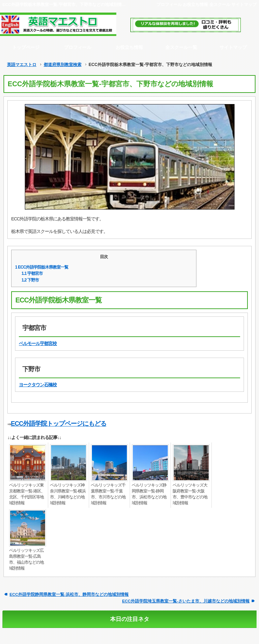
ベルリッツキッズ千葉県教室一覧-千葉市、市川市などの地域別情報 (108, 494)
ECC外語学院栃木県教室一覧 (42, 267)
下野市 (30, 280)
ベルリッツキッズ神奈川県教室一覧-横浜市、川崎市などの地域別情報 (68, 494)
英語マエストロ (22, 65)
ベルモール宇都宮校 (38, 343)
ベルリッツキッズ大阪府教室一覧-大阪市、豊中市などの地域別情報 (190, 494)
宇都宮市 (32, 273)
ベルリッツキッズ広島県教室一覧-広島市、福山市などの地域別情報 (26, 559)
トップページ (26, 47)
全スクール (220, 4)
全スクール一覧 (181, 47)
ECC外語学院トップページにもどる (59, 424)
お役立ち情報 (195, 4)
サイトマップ (244, 4)
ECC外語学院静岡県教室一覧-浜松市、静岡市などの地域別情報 (69, 594)
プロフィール (169, 4)
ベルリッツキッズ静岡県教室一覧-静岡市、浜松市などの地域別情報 (149, 494)
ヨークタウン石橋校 (38, 385)
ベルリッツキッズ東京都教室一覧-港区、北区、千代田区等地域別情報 (27, 494)
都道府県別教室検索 (63, 65)
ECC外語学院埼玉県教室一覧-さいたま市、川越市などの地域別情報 (186, 601)
